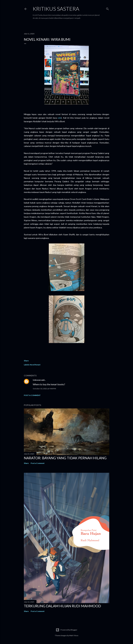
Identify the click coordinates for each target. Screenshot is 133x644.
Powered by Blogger (66, 630)
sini (60, 118)
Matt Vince (74, 635)
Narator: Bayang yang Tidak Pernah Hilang (65, 458)
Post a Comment (32, 395)
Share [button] (26, 361)
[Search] (107, 8)
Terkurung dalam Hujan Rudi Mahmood (62, 606)
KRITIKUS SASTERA (56, 9)
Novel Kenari (35, 365)
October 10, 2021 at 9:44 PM (44, 389)
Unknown (37, 380)
